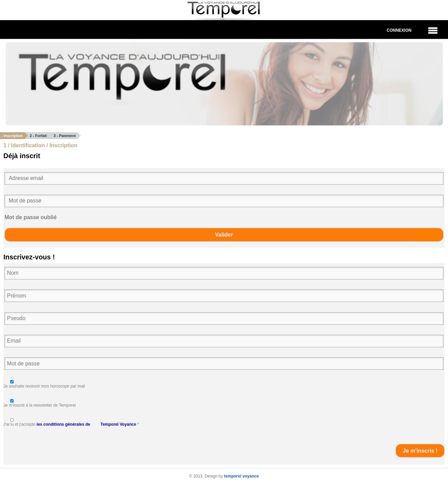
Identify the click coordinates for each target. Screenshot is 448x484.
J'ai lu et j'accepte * (71, 424)
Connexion (399, 30)
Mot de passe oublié (30, 217)
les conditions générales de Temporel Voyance (86, 424)
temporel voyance (242, 476)
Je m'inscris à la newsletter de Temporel (40, 405)
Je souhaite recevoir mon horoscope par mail (44, 386)
